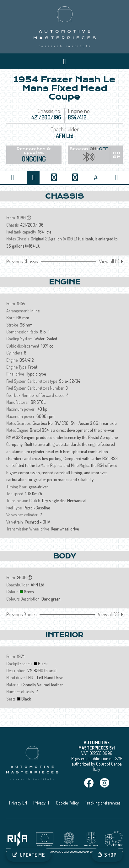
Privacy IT (41, 803)
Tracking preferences (103, 803)
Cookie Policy (67, 803)
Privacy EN (18, 803)
